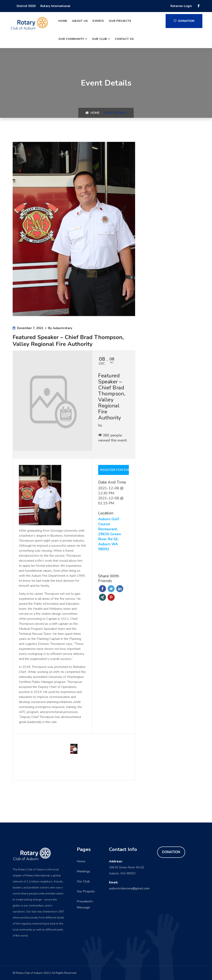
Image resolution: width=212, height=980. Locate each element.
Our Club (100, 39)
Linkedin (120, 589)
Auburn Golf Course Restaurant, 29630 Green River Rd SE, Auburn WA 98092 (110, 534)
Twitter (111, 589)
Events (98, 21)
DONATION (171, 852)
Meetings (84, 871)
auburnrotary (62, 328)
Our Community (71, 39)
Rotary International (55, 6)
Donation (184, 21)
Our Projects (120, 21)
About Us (80, 21)
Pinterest (111, 598)
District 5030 (26, 6)
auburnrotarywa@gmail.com (129, 888)
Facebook (102, 589)
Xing (102, 598)
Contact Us (124, 39)
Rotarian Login (181, 6)
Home (63, 21)
